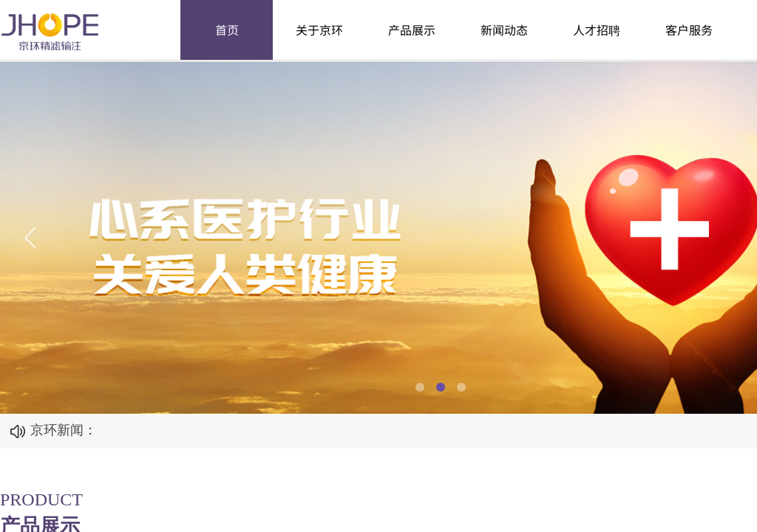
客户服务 (689, 30)
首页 (227, 30)
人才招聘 (597, 30)
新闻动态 (504, 30)
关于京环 (319, 30)
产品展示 (412, 30)
